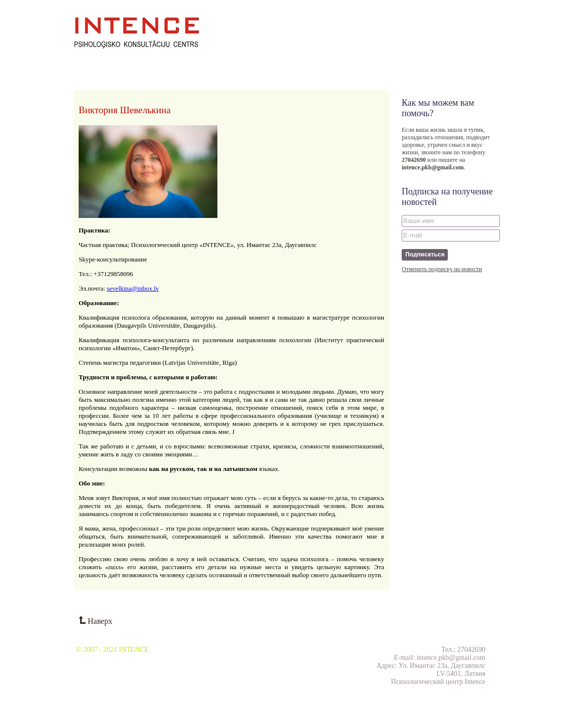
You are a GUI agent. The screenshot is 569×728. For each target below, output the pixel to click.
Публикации (194, 63)
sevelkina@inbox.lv (133, 288)
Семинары (119, 63)
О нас (87, 63)
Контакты (295, 63)
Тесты (326, 63)
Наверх (95, 621)
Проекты (155, 63)
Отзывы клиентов (246, 63)
